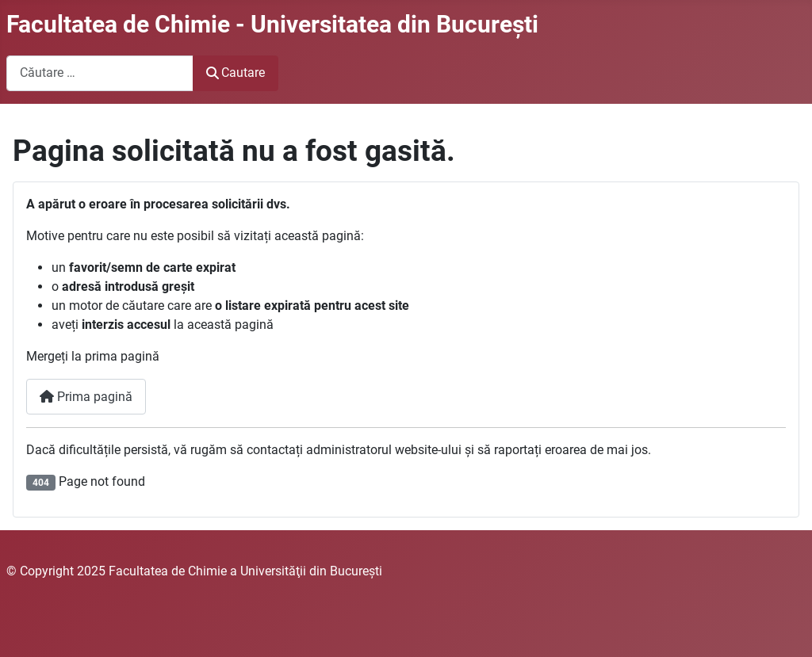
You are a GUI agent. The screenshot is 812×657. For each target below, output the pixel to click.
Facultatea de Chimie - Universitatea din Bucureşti (272, 24)
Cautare (236, 73)
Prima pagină (86, 397)
